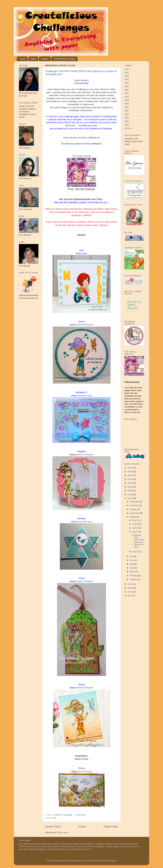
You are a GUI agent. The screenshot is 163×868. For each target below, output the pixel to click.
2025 (130, 472)
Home (22, 59)
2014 (130, 596)
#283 (127, 79)
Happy (84, 253)
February (134, 576)
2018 (130, 498)
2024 (130, 475)
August (133, 517)
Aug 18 (136, 528)
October (134, 509)
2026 (130, 468)
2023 (130, 479)
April (132, 568)
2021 (130, 487)
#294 (127, 118)
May (132, 564)
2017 (130, 584)
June (132, 560)
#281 (127, 73)
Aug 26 (136, 524)
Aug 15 (136, 532)
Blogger (112, 861)
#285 (127, 86)
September (135, 513)
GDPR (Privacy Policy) (64, 59)
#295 (127, 121)
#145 (54, 818)
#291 (127, 107)
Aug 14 (136, 552)
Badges (45, 59)
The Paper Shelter (81, 156)
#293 (127, 114)
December (135, 502)
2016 (130, 588)
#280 (127, 69)
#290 (127, 104)
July (132, 556)
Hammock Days (84, 396)
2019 (130, 494)
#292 (127, 111)
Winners (128, 128)
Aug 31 (136, 520)
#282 (127, 76)
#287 (127, 93)
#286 (127, 90)
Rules (33, 59)
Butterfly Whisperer (84, 325)
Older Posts (111, 827)
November (135, 505)
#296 (127, 125)
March (133, 572)
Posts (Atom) (63, 832)
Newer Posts (53, 827)
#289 (127, 100)
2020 (130, 491)
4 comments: (81, 815)
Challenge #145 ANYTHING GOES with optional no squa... (138, 541)
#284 (127, 83)
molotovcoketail (90, 861)
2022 (130, 483)
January (134, 579)
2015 (130, 592)
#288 (127, 97)
